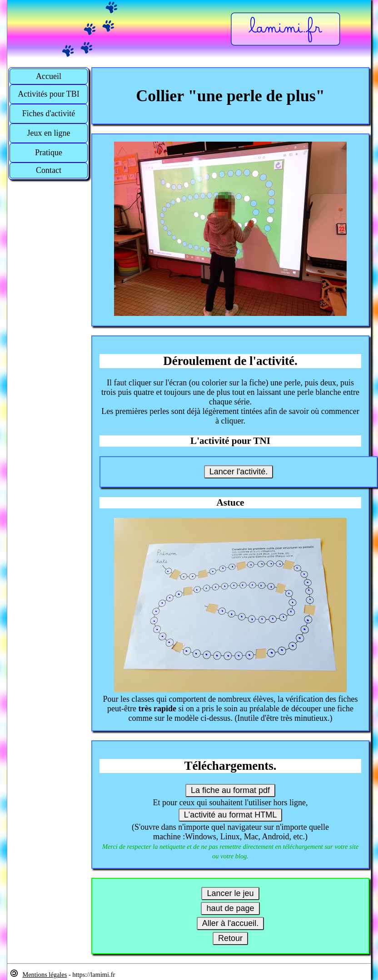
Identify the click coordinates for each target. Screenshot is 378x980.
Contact (49, 170)
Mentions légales (45, 975)
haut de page (230, 908)
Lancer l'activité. (239, 472)
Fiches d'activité (49, 113)
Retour (230, 938)
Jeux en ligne (49, 133)
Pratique (49, 153)
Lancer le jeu (230, 893)
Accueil (49, 76)
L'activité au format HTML (231, 815)
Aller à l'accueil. (231, 923)
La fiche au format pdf (230, 790)
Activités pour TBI (49, 94)
